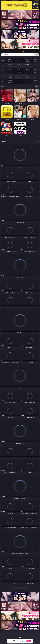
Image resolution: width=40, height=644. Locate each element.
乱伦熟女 (27, 67)
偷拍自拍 (19, 65)
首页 (14, 588)
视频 (3, 60)
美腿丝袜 (10, 72)
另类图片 (36, 72)
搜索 (37, 55)
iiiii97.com (20, 52)
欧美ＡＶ (27, 60)
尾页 (26, 588)
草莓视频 (19, 80)
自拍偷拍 (19, 60)
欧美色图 (27, 70)
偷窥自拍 (10, 70)
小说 (3, 76)
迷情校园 (10, 77)
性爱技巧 (36, 77)
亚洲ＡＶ (10, 60)
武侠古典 (36, 75)
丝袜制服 (19, 62)
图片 (3, 71)
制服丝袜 (10, 67)
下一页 (22, 588)
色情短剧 (10, 82)
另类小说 (19, 77)
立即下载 (29, 641)
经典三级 (19, 67)
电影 (3, 66)
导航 (3, 81)
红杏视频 (36, 80)
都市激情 (10, 75)
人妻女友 (27, 75)
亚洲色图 (19, 70)
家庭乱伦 (19, 75)
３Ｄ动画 (36, 60)
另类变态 (36, 67)
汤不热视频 (27, 80)
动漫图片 (36, 70)
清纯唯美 (19, 72)
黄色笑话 (27, 77)
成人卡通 (27, 65)
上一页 (18, 588)
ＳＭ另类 (36, 62)
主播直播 (27, 62)
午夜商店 (10, 80)
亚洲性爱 (10, 65)
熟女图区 (27, 72)
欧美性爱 (36, 65)
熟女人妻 (10, 62)
